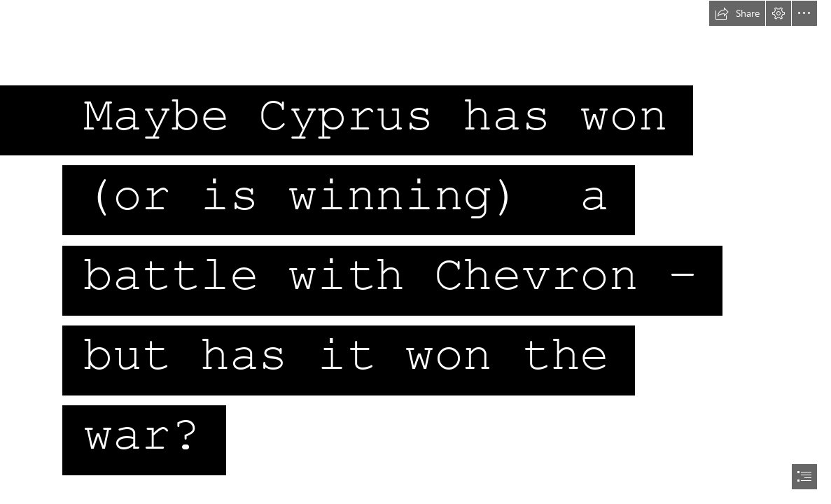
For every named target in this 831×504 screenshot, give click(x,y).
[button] (737, 13)
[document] (415, 252)
